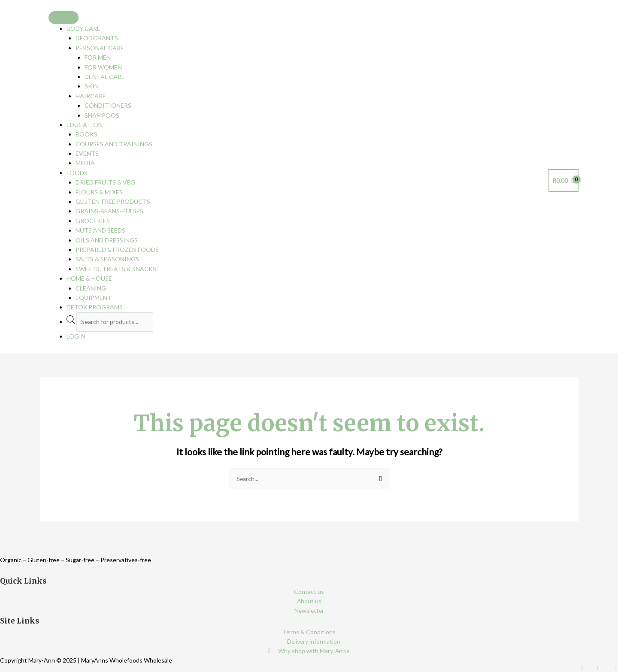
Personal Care (100, 48)
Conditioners (108, 105)
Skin (92, 86)
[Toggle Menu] (64, 18)
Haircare (91, 96)
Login (76, 336)
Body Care (83, 29)
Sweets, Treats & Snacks (116, 269)
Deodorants (97, 38)
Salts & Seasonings (107, 259)
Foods (77, 173)
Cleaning (91, 288)
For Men (98, 57)
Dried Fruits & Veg (105, 182)
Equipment (94, 298)
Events (87, 153)
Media (85, 163)
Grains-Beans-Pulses (109, 211)
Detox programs (95, 307)
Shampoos (102, 115)
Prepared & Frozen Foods (117, 250)
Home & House (89, 278)
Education (85, 125)
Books (86, 134)
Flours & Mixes (99, 192)
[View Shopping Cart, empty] (563, 180)
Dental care (105, 77)
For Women (103, 67)
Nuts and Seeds (100, 230)
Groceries (93, 221)
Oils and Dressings (107, 240)
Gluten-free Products (113, 201)
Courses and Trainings (114, 144)
